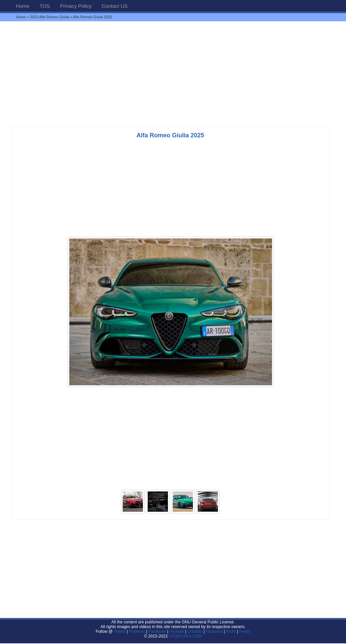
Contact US (115, 6)
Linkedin (195, 631)
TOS (45, 6)
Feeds (244, 631)
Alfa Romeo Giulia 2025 (170, 135)
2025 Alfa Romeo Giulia (50, 17)
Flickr (231, 631)
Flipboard (214, 631)
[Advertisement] (173, 73)
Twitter (120, 631)
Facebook (157, 631)
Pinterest (137, 631)
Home (23, 6)
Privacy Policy (76, 6)
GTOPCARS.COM (185, 636)
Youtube (177, 631)
